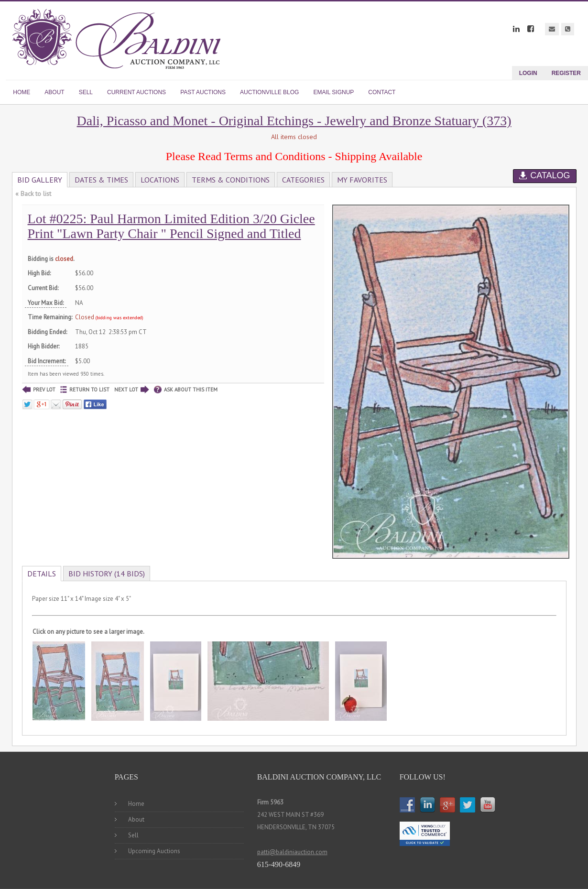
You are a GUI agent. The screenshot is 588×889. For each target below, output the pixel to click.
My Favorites (362, 180)
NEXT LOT (132, 390)
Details (42, 574)
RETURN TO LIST (85, 390)
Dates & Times (101, 180)
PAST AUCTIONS (203, 92)
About (136, 819)
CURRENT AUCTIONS (136, 92)
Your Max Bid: (46, 303)
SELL (86, 92)
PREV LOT (39, 390)
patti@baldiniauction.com (292, 852)
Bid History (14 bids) (107, 574)
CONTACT (382, 92)
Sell (133, 835)
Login (528, 73)
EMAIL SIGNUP (333, 92)
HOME (22, 92)
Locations (160, 180)
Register (566, 73)
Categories (303, 180)
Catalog (544, 175)
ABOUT (54, 92)
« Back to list (33, 194)
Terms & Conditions (231, 180)
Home (136, 804)
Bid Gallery (40, 180)
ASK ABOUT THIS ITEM (186, 390)
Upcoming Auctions (154, 851)
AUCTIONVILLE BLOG (269, 92)
